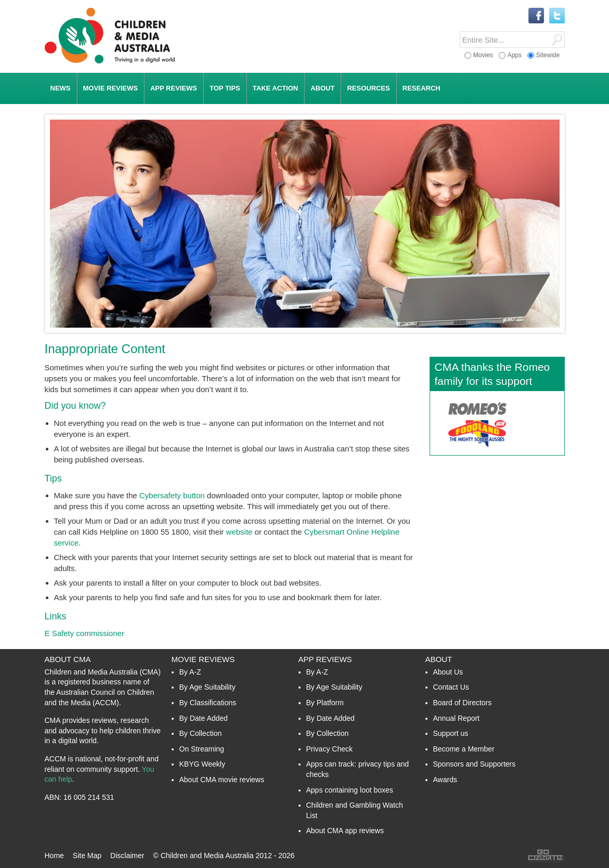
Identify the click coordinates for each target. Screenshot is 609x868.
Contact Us (451, 687)
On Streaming (202, 749)
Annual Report (457, 718)
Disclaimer (127, 856)
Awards (445, 780)
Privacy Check (329, 749)
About (439, 659)
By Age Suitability (208, 687)
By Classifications (208, 703)
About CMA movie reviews (222, 780)
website (239, 532)
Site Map (87, 856)
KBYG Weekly (202, 764)
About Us (448, 672)
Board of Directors (463, 703)
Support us (451, 733)
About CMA (68, 659)
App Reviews (325, 659)
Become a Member (464, 749)
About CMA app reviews (345, 831)
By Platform (325, 703)
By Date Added (204, 718)
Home (54, 856)
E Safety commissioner (85, 633)
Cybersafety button (172, 495)
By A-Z (190, 672)
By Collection (201, 733)
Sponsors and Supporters (475, 764)
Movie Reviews (203, 659)
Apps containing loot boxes (350, 790)
